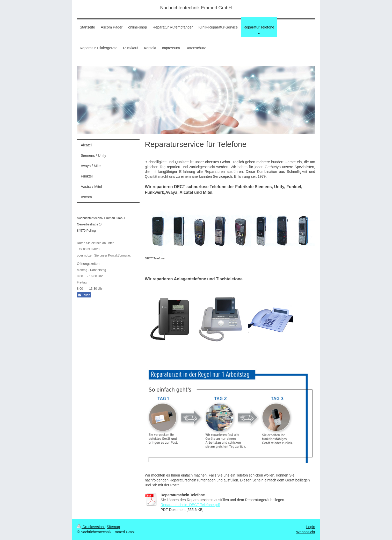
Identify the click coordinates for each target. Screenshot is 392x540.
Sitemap (113, 527)
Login (311, 527)
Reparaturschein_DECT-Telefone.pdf (190, 505)
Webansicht (306, 532)
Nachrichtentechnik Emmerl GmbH (196, 8)
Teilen (84, 295)
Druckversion (91, 527)
